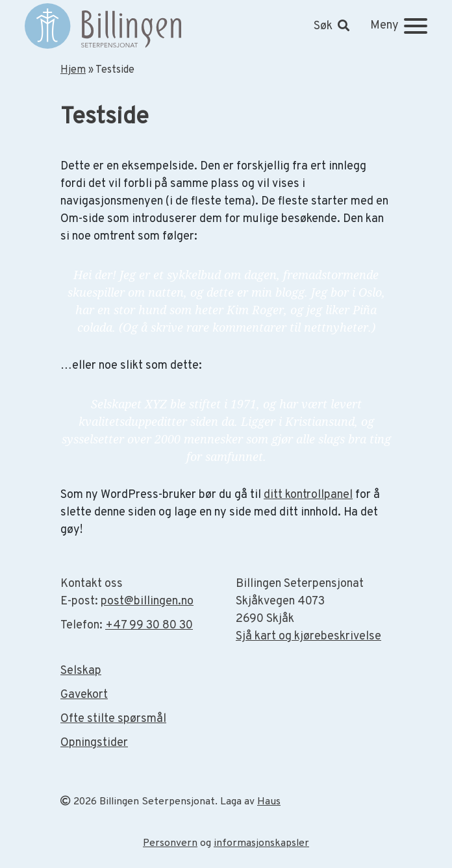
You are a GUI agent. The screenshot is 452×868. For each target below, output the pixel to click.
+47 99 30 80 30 (149, 626)
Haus (269, 802)
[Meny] (399, 26)
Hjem (73, 70)
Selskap (81, 671)
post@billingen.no (147, 601)
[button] (332, 26)
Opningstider (94, 743)
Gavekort (84, 695)
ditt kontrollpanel (308, 495)
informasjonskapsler (261, 843)
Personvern (170, 843)
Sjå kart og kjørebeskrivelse (308, 637)
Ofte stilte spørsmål (113, 719)
